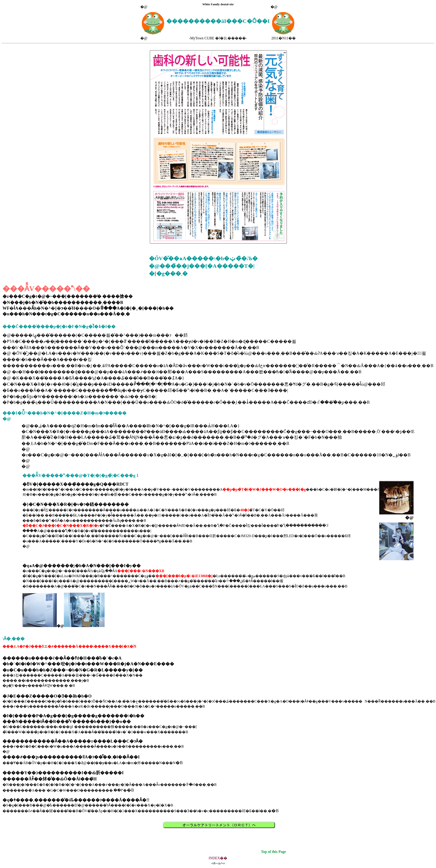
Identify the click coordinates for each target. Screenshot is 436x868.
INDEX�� (218, 858)
